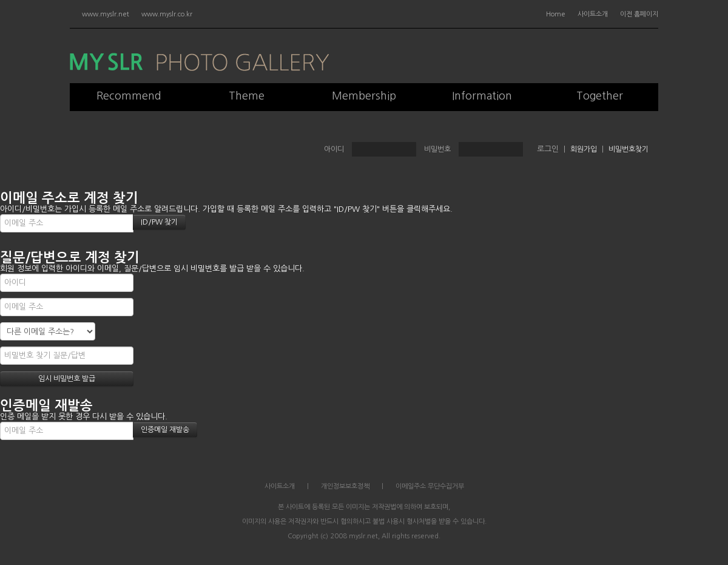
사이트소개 (593, 14)
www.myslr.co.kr (167, 14)
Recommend (129, 96)
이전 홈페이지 (639, 14)
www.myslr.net (106, 14)
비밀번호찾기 (629, 149)
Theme (247, 96)
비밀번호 (437, 149)
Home (556, 14)
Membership (364, 96)
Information (482, 96)
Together (600, 96)
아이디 (334, 149)
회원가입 (584, 149)
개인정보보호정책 (345, 486)
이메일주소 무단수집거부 (430, 486)
